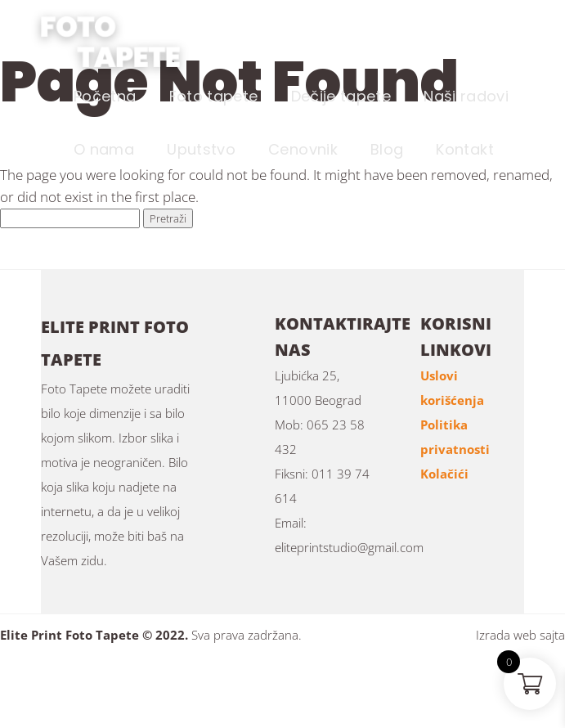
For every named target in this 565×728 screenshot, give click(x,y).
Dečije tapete (341, 96)
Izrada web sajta (520, 635)
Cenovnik (303, 149)
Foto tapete (214, 96)
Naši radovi (466, 96)
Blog (387, 149)
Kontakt (465, 149)
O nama (104, 149)
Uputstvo (201, 149)
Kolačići (444, 474)
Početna (105, 96)
